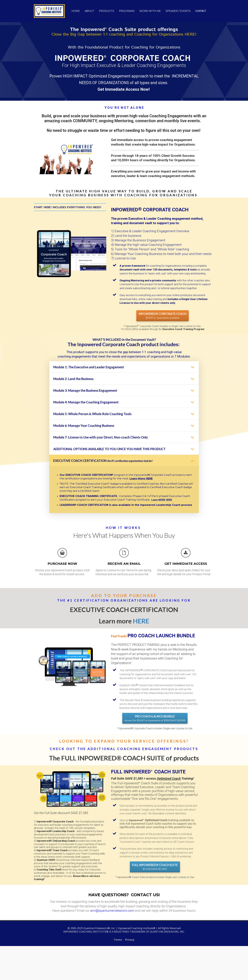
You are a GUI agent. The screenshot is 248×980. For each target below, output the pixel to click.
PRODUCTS (107, 11)
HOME (76, 11)
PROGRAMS (127, 11)
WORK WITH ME (150, 11)
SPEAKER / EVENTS (178, 11)
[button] (192, 367)
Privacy (130, 940)
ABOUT (89, 11)
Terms (118, 940)
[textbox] (167, 284)
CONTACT (201, 11)
